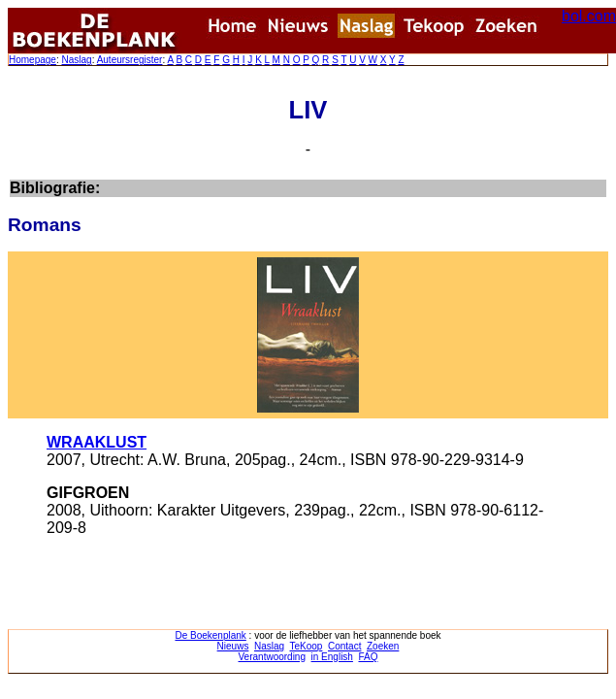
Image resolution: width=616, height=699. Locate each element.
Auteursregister (130, 60)
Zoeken (383, 646)
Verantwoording (273, 657)
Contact (344, 646)
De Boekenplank (210, 635)
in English (332, 657)
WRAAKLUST (97, 442)
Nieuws (233, 646)
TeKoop (307, 646)
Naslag (76, 60)
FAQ (368, 657)
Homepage (32, 60)
